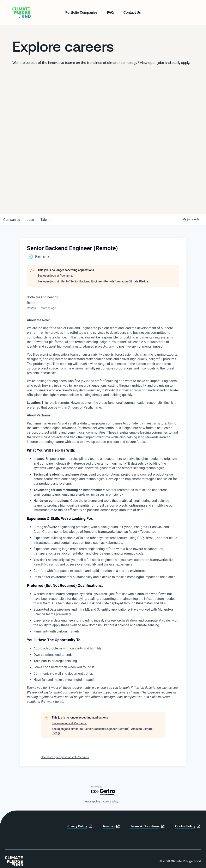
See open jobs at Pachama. (55, 276)
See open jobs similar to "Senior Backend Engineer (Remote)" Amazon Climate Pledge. (93, 281)
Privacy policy (92, 802)
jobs (30, 220)
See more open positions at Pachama (65, 757)
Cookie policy (111, 802)
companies (12, 220)
